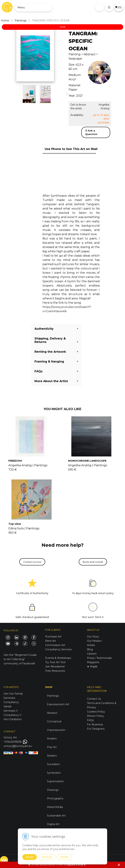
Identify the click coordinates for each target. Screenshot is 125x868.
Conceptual (54, 721)
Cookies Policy (96, 712)
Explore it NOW (75, 865)
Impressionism (56, 730)
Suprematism (55, 781)
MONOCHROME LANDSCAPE (87, 461)
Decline (65, 857)
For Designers (96, 729)
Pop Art (52, 747)
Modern (52, 739)
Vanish (8, 706)
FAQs (90, 720)
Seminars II (11, 711)
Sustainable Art (56, 816)
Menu (21, 7)
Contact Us (94, 699)
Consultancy (11, 702)
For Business (95, 724)
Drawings (53, 790)
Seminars (9, 698)
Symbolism (54, 773)
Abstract (52, 713)
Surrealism (53, 764)
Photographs (55, 798)
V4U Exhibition (13, 719)
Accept (30, 857)
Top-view (15, 524)
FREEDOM (15, 461)
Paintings (53, 696)
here (60, 865)
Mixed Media (55, 807)
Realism (52, 756)
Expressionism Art (58, 704)
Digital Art (53, 824)
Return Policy (95, 716)
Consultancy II (12, 715)
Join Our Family (13, 694)
